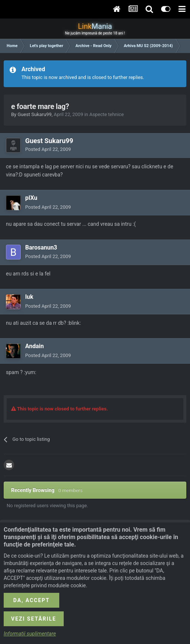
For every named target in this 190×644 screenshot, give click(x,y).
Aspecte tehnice (106, 114)
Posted (48, 149)
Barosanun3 (41, 247)
